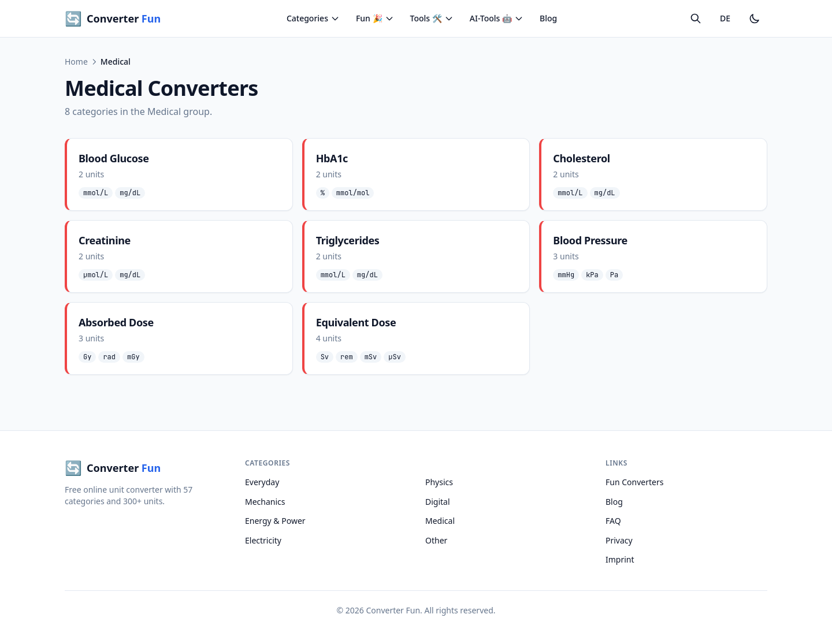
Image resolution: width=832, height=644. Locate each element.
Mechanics (265, 502)
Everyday (262, 482)
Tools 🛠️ (432, 18)
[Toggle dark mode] (755, 18)
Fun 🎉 (375, 18)
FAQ (613, 521)
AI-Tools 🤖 (497, 18)
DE (725, 18)
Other (436, 540)
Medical (440, 521)
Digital (438, 502)
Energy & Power (275, 521)
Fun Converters (634, 482)
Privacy (619, 540)
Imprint (620, 559)
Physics (439, 482)
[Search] (696, 18)
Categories (313, 18)
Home (76, 62)
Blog (548, 18)
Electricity (263, 540)
